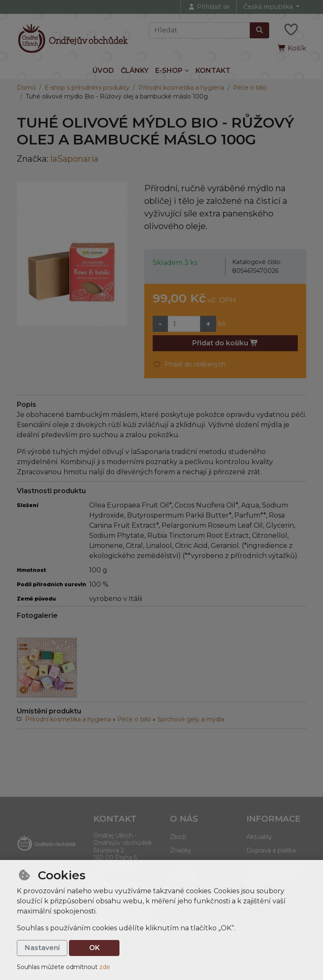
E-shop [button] (169, 71)
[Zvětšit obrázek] (72, 254)
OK (94, 948)
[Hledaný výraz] (199, 30)
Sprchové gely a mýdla (191, 719)
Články (135, 71)
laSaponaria (74, 159)
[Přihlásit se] (209, 7)
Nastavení (42, 948)
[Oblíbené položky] (291, 30)
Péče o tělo (250, 88)
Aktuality (259, 837)
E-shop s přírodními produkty (87, 88)
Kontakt (213, 71)
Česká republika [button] (269, 7)
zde (105, 967)
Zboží (178, 837)
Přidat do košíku (225, 343)
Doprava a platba (271, 850)
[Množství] (184, 324)
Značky (181, 850)
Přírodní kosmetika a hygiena (181, 88)
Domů (26, 88)
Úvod (103, 71)
